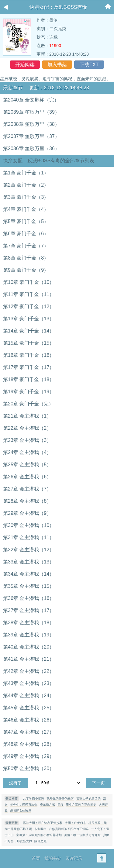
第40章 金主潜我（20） (29, 647)
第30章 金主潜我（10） (29, 525)
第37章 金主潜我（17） (29, 610)
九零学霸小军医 (33, 799)
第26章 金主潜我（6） (27, 477)
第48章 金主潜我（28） (29, 744)
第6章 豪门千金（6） (26, 234)
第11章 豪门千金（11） (29, 294)
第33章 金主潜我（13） (29, 562)
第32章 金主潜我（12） (29, 550)
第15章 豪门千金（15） (29, 343)
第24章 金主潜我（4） (27, 452)
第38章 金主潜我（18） (29, 623)
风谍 (60, 805)
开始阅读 (25, 65)
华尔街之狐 (47, 805)
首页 (36, 858)
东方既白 (40, 829)
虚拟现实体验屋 (21, 811)
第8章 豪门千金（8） (26, 258)
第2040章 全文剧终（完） (31, 100)
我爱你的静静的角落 (60, 799)
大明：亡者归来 (75, 823)
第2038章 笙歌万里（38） (31, 124)
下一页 (98, 783)
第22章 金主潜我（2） (27, 428)
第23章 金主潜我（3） (27, 440)
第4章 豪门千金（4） (26, 209)
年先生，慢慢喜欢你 (24, 805)
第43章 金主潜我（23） (29, 683)
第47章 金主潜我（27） (29, 732)
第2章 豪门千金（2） (26, 185)
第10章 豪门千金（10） (29, 282)
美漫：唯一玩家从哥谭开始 (82, 835)
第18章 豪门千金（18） (29, 379)
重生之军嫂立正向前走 (81, 805)
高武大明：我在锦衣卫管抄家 (43, 823)
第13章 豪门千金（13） (29, 319)
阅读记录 (74, 858)
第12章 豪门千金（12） (29, 307)
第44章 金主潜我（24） (29, 696)
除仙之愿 (40, 841)
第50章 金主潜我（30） (29, 768)
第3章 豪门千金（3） (26, 197)
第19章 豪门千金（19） (29, 392)
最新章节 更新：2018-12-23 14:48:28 (46, 88)
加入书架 (57, 65)
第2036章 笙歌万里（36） (31, 148)
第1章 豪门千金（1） (26, 173)
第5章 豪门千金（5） (26, 221)
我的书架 (53, 858)
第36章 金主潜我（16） (29, 598)
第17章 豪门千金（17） (29, 367)
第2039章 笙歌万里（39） (31, 112)
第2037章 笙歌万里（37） (31, 136)
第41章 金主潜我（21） (29, 659)
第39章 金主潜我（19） (29, 635)
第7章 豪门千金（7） (26, 246)
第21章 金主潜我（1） (27, 416)
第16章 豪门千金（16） (29, 355)
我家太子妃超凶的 (88, 799)
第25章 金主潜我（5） (27, 465)
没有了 (16, 783)
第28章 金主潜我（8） (27, 501)
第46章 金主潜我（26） (29, 720)
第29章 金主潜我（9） (27, 513)
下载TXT (89, 65)
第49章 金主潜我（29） (29, 756)
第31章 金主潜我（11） (29, 537)
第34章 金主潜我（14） (29, 574)
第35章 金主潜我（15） (29, 586)
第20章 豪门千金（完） (28, 404)
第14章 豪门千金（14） (29, 331)
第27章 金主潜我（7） (27, 489)
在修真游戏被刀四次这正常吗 (69, 829)
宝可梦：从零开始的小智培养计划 (39, 835)
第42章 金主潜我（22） (29, 671)
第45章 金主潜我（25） (29, 708)
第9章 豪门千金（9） (26, 270)
